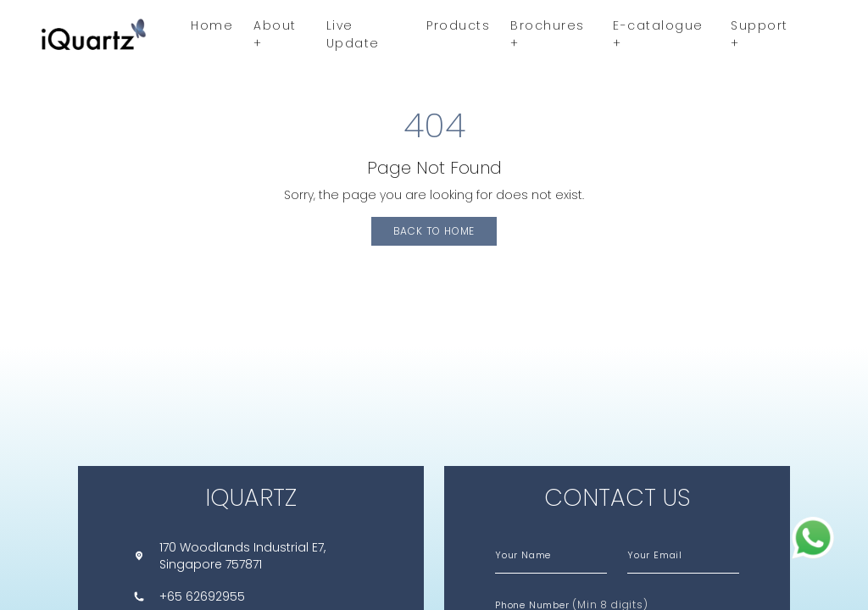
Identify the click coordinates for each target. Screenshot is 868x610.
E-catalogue (658, 34)
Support (759, 34)
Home (212, 25)
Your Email (655, 555)
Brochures (548, 34)
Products (458, 25)
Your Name (523, 555)
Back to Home (434, 231)
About (275, 34)
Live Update (353, 34)
